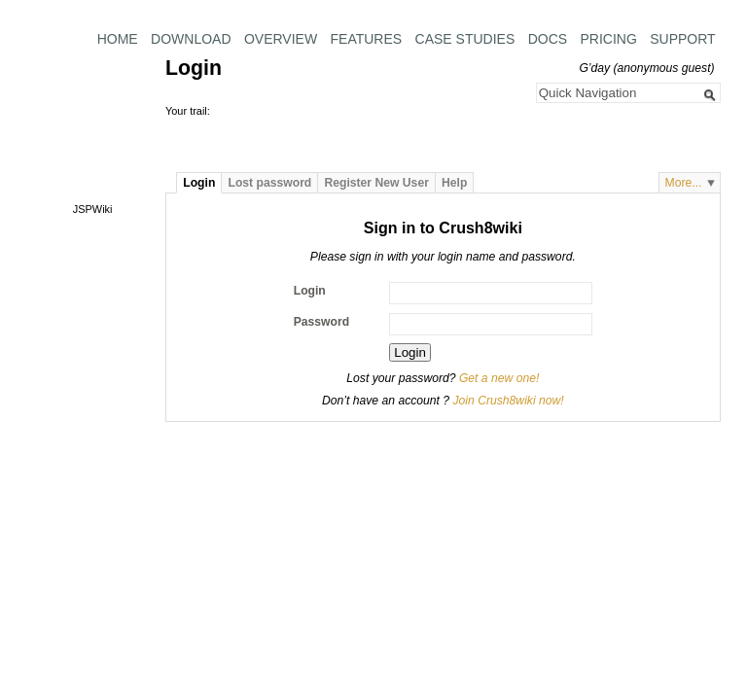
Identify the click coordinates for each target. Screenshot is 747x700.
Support (682, 39)
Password (321, 322)
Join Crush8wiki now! (508, 401)
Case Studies (465, 39)
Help (454, 183)
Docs (548, 39)
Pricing (608, 39)
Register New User (376, 183)
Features (367, 39)
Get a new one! (499, 378)
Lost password (270, 183)
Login (199, 183)
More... (684, 183)
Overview (281, 39)
